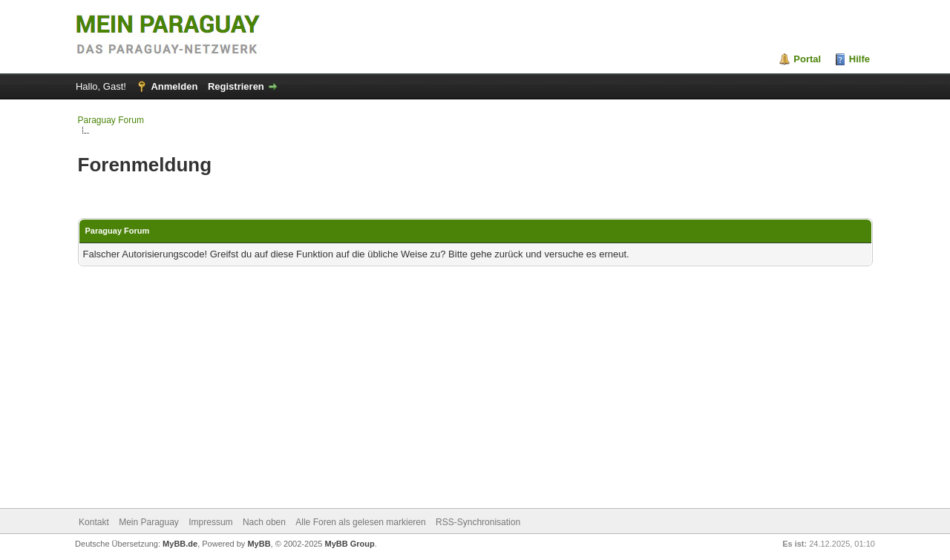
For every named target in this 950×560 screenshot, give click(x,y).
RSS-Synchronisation (478, 522)
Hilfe (859, 59)
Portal (807, 59)
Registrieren (236, 86)
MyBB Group (350, 544)
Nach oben (264, 522)
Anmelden (174, 86)
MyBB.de (180, 544)
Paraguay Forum (111, 120)
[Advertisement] (475, 389)
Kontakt (94, 522)
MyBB (259, 544)
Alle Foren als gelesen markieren (360, 522)
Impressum (210, 522)
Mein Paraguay (149, 522)
